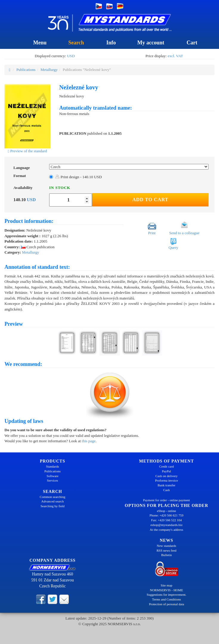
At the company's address (167, 530)
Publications (26, 70)
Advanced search (53, 501)
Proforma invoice (166, 480)
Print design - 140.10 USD (79, 177)
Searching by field (53, 506)
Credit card (166, 466)
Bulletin (166, 555)
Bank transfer (167, 485)
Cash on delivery (166, 476)
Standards (53, 466)
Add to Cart (150, 200)
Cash (167, 490)
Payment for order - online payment (166, 500)
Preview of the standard (27, 151)
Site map (166, 585)
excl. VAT (175, 56)
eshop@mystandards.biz (167, 525)
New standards (166, 546)
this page (89, 441)
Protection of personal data (167, 604)
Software (52, 476)
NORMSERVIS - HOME (167, 590)
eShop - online (167, 511)
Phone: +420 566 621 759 (167, 515)
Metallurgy (49, 70)
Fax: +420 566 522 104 (166, 520)
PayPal (166, 471)
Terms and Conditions (166, 599)
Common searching (52, 497)
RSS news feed (166, 550)
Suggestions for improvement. (166, 595)
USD (71, 56)
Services (53, 480)
